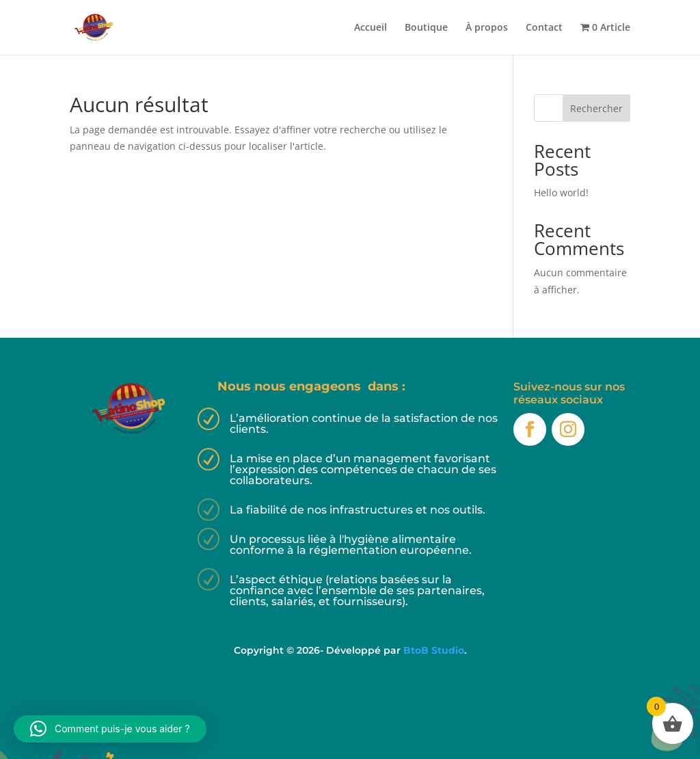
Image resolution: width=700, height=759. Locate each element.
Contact (544, 28)
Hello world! (561, 192)
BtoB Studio (434, 650)
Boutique (426, 28)
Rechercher (596, 108)
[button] (110, 729)
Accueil (371, 28)
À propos (487, 28)
